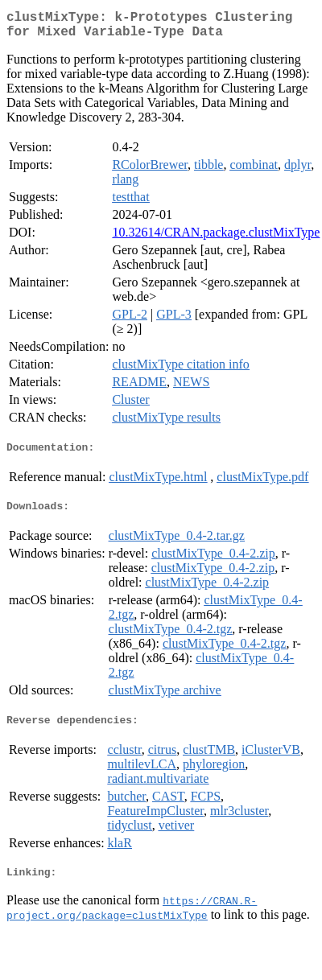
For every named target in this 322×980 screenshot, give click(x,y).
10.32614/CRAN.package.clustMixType (216, 239)
